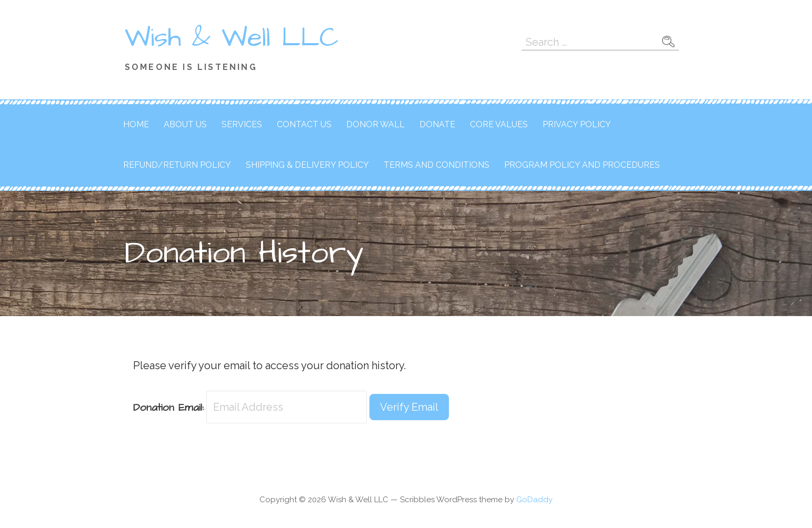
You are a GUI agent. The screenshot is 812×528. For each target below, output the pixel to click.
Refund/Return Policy (177, 165)
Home (136, 124)
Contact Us (304, 124)
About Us (185, 124)
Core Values (499, 124)
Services (242, 124)
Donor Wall (375, 124)
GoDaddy (534, 500)
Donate (437, 124)
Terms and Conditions (437, 165)
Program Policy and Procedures (582, 165)
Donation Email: (168, 408)
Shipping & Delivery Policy (307, 165)
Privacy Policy (577, 124)
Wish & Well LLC (232, 38)
